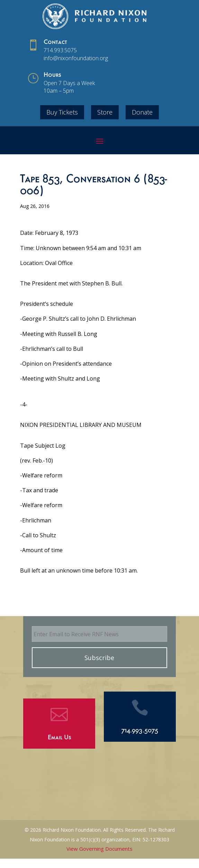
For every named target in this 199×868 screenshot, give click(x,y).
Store (105, 112)
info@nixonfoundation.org (76, 58)
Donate (142, 112)
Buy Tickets (62, 112)
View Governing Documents (99, 849)
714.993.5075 (60, 50)
